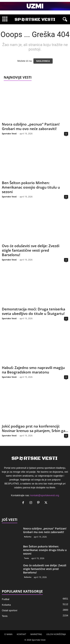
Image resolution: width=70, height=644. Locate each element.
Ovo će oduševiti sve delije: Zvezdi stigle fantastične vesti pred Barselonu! (31, 250)
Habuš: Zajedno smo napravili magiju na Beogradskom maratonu (33, 370)
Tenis (27, 558)
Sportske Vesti (9, 133)
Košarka (28, 537)
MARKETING (36, 634)
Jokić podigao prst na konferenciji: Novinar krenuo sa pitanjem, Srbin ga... (35, 428)
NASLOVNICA (43, 61)
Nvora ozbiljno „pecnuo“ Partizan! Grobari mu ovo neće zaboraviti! (31, 126)
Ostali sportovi (10, 610)
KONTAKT (21, 634)
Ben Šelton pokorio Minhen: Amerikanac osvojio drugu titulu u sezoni (31, 187)
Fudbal (6, 599)
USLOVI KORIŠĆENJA (56, 634)
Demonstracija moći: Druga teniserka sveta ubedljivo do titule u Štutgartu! (34, 311)
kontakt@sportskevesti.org (45, 495)
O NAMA (8, 634)
